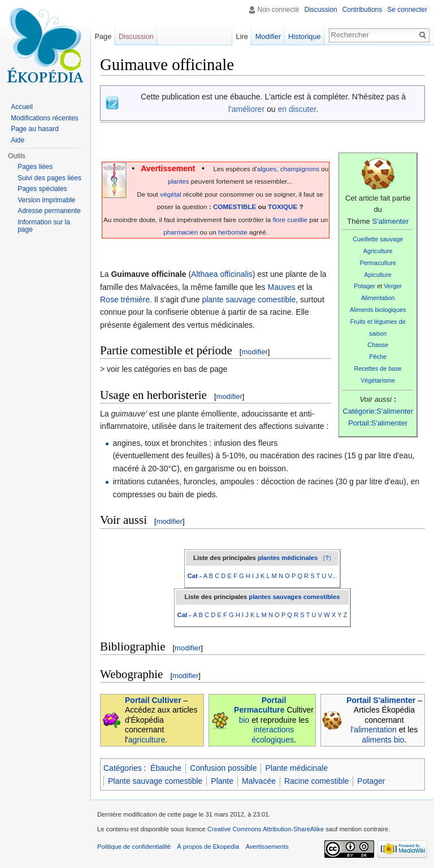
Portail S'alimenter (381, 700)
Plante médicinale (296, 768)
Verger (393, 286)
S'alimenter (390, 221)
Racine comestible (316, 781)
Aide (18, 140)
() (327, 558)
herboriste (233, 232)
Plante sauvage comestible (155, 781)
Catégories (123, 768)
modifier (254, 352)
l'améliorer (246, 109)
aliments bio (383, 740)
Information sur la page (44, 226)
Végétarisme (378, 380)
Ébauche (166, 768)
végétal (171, 194)
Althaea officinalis (222, 274)
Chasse (378, 345)
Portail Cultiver (153, 700)
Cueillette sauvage (378, 239)
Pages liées (35, 167)
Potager (364, 286)
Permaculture (377, 263)
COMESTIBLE (235, 207)
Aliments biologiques (378, 310)
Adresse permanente (49, 211)
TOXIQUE (283, 207)
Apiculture (378, 275)
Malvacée (259, 781)
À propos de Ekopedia (208, 847)
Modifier (268, 36)
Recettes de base (378, 368)
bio (244, 720)
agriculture (147, 740)
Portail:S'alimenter (378, 423)
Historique (305, 36)
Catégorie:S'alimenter (378, 411)
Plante (222, 781)
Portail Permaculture (260, 705)
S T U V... (324, 576)
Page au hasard (35, 129)
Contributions (363, 10)
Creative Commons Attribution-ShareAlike (266, 829)
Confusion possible (223, 768)
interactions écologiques (273, 735)
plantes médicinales (288, 558)
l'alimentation (374, 730)
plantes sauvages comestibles (294, 597)
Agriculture (378, 251)
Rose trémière (125, 300)
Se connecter (407, 10)
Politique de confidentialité (134, 847)
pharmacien (181, 232)
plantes (179, 181)
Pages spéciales (42, 189)
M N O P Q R (290, 576)
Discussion (321, 10)
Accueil (22, 107)
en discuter (297, 109)
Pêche (378, 357)
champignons (300, 169)
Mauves (281, 287)
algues (267, 169)
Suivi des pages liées (49, 178)
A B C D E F (220, 576)
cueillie (297, 220)
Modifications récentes (44, 118)
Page (103, 36)
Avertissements (267, 847)
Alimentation (378, 298)
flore (279, 220)
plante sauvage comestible (249, 300)
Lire (242, 36)
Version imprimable (46, 200)
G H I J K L (254, 576)
